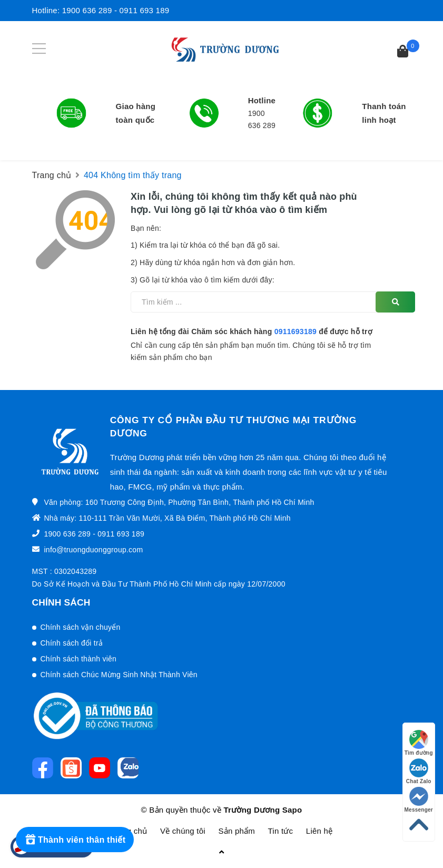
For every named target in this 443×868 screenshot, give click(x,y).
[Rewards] (75, 840)
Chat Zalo (419, 771)
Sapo (292, 810)
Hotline (262, 100)
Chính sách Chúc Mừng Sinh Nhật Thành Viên (119, 675)
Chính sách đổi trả (72, 643)
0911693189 (296, 331)
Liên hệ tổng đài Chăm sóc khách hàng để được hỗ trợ (252, 331)
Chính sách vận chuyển (81, 627)
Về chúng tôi (183, 831)
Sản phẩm (237, 831)
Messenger (419, 800)
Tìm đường (419, 743)
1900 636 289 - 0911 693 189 (116, 10)
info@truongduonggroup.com (94, 550)
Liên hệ (319, 831)
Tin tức (281, 831)
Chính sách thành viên (79, 659)
